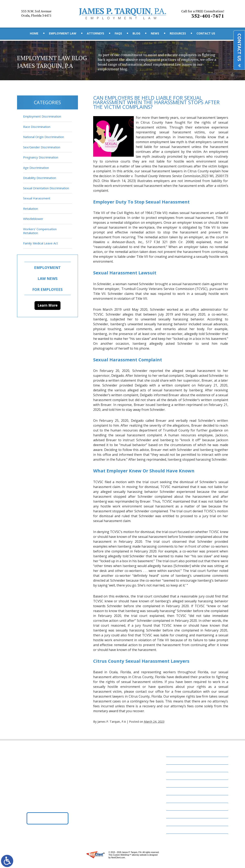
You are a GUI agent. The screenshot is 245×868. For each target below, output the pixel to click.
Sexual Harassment (37, 198)
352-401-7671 (203, 14)
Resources (178, 33)
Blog (136, 33)
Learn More (47, 305)
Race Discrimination (37, 127)
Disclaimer (177, 822)
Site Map (175, 830)
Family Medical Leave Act (40, 243)
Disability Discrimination (40, 178)
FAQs (118, 33)
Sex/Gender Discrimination (42, 147)
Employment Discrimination (42, 116)
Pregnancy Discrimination (41, 157)
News (155, 33)
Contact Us (206, 33)
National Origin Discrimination (44, 137)
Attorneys (96, 33)
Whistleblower (33, 219)
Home (34, 33)
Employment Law (63, 33)
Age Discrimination (36, 168)
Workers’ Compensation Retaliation (40, 231)
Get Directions (47, 818)
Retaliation (31, 209)
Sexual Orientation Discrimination (46, 188)
